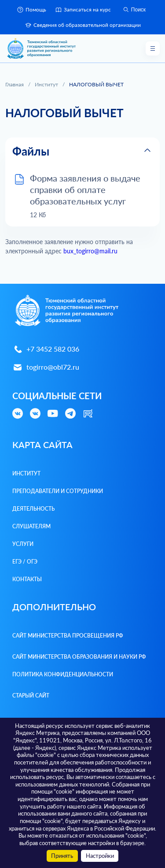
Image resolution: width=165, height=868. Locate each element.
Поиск (134, 10)
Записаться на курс (83, 10)
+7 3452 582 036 (46, 349)
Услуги (23, 544)
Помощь (31, 10)
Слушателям (31, 526)
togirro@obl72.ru (46, 367)
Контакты (27, 579)
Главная (15, 84)
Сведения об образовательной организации (83, 25)
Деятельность (33, 509)
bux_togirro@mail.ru (90, 251)
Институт (46, 84)
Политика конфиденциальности (63, 674)
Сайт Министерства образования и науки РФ (79, 657)
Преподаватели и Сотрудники (58, 491)
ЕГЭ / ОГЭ (25, 562)
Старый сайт (31, 696)
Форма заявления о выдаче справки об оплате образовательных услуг (85, 189)
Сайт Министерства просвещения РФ (68, 636)
